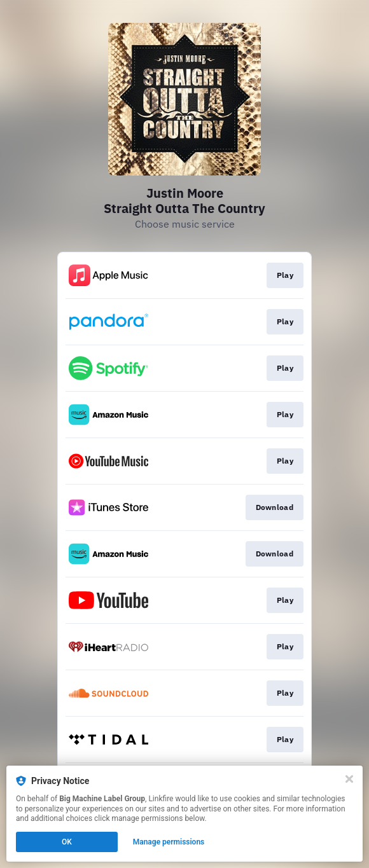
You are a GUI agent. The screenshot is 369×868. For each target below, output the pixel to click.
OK (67, 842)
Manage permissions (169, 842)
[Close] (349, 779)
